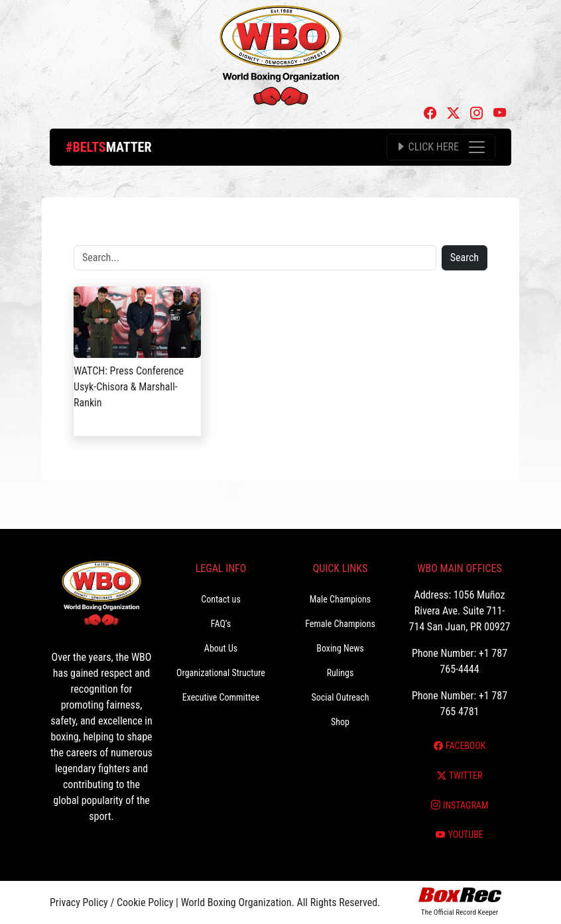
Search (465, 258)
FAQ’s (221, 624)
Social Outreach (340, 697)
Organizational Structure (221, 673)
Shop (340, 722)
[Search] (255, 258)
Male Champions (341, 599)
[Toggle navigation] (441, 147)
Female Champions (340, 624)
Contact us (221, 599)
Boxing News (340, 648)
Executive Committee (221, 697)
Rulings (341, 673)
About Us (221, 648)
